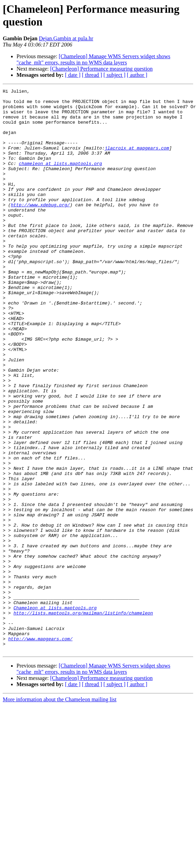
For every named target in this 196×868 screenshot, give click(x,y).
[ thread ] (92, 75)
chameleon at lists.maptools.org (61, 179)
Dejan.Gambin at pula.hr (66, 38)
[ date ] (73, 75)
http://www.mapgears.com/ (40, 749)
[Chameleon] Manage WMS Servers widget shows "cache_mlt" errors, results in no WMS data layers (93, 59)
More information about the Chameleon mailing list (60, 812)
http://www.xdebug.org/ (40, 228)
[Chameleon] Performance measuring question (101, 69)
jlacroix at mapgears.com (137, 160)
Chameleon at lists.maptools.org (55, 712)
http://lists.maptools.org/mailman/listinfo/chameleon (83, 718)
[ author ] (137, 75)
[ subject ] (115, 75)
